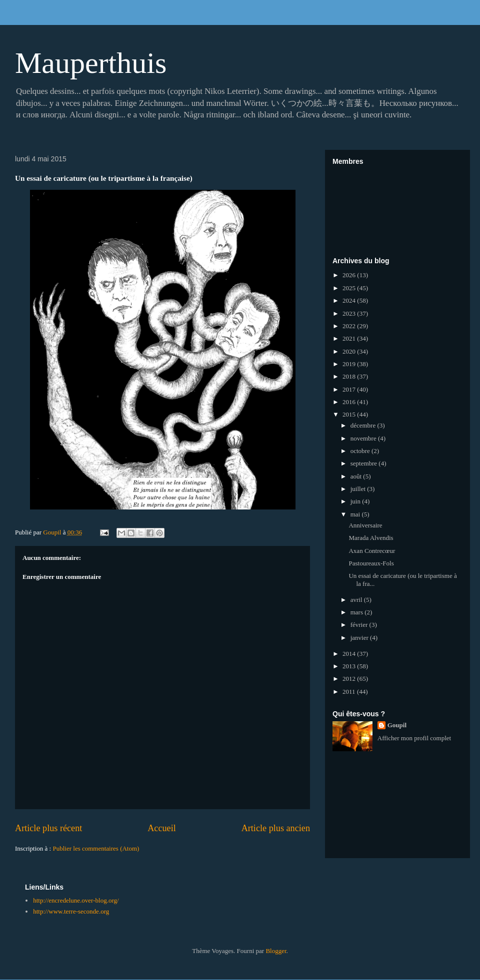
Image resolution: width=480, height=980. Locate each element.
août (357, 476)
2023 (350, 313)
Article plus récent (48, 828)
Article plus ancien (276, 828)
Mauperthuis (91, 63)
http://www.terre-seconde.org (71, 911)
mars (358, 612)
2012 (350, 679)
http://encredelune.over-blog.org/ (76, 900)
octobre (361, 451)
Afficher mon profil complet (414, 738)
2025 (350, 288)
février (360, 625)
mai (356, 514)
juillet (359, 489)
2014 (350, 654)
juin (356, 501)
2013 (350, 666)
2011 (350, 692)
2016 (350, 402)
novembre (364, 438)
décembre (364, 425)
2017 (350, 389)
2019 (350, 364)
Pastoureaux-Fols (371, 563)
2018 (350, 376)
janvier (360, 638)
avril (357, 600)
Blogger (276, 951)
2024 (350, 300)
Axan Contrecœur (372, 551)
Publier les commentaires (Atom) (96, 848)
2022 (350, 326)
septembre (365, 463)
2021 (350, 338)
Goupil (397, 725)
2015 (350, 414)
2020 (350, 351)
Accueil (162, 828)
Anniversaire (365, 525)
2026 (350, 275)
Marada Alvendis (371, 538)
